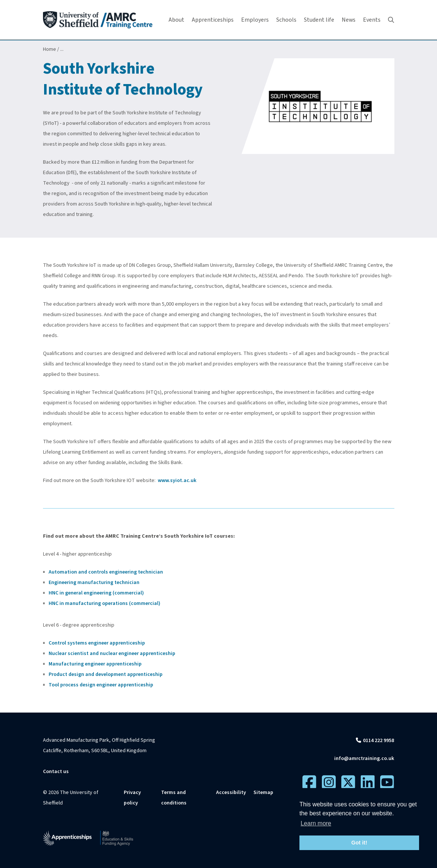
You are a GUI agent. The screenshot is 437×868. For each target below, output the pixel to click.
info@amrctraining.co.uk (364, 759)
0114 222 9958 (378, 741)
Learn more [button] (316, 823)
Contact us (56, 772)
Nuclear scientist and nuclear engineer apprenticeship (112, 654)
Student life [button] (319, 20)
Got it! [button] (359, 843)
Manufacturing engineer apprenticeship (96, 664)
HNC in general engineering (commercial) (96, 593)
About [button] (176, 20)
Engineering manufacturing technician (94, 583)
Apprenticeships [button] (213, 20)
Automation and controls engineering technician (106, 572)
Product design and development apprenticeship (106, 674)
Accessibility (231, 793)
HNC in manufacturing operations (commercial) (104, 603)
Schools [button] (286, 20)
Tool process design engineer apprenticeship (101, 685)
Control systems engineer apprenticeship (97, 643)
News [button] (349, 20)
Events (372, 20)
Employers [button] (255, 20)
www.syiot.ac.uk (177, 481)
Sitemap (263, 793)
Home (50, 49)
